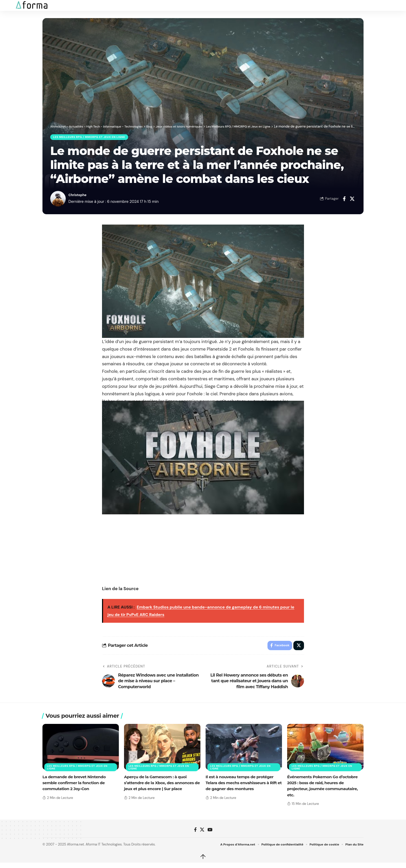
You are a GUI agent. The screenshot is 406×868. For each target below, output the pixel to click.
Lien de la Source (120, 590)
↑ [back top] (203, 860)
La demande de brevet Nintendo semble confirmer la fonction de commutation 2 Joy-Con (76, 785)
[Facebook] (195, 832)
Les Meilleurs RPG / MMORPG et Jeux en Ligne (93, 138)
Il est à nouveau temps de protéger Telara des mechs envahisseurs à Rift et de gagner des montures (243, 785)
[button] (10, 5)
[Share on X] (352, 200)
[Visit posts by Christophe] (58, 200)
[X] (202, 832)
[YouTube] (210, 832)
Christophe (79, 196)
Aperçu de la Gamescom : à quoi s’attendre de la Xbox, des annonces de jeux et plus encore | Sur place (161, 785)
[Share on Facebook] (344, 200)
